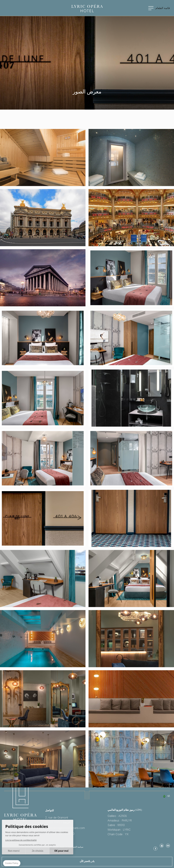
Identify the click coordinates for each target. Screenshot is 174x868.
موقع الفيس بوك (155, 849)
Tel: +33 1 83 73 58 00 (76, 834)
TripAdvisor (168, 846)
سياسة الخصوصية (76, 847)
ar (168, 796)
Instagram (162, 846)
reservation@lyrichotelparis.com (76, 828)
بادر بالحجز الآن (87, 861)
